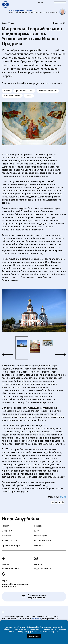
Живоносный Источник (48, 91)
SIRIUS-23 (39, 546)
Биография (7, 531)
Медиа (12, 23)
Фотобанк (6, 536)
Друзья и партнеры (11, 546)
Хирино (7, 91)
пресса (29, 96)
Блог (36, 531)
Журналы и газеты (10, 541)
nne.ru (63, 497)
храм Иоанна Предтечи (24, 91)
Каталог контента (42, 541)
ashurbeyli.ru (36, 619)
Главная (5, 23)
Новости (38, 526)
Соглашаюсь (34, 636)
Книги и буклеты (42, 536)
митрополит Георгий (12, 96)
